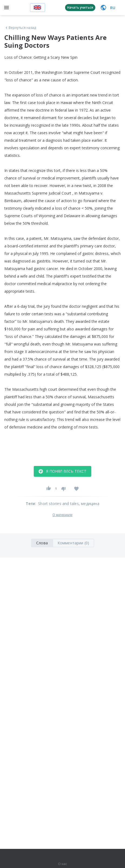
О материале (62, 515)
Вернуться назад (20, 28)
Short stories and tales (58, 504)
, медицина (89, 504)
